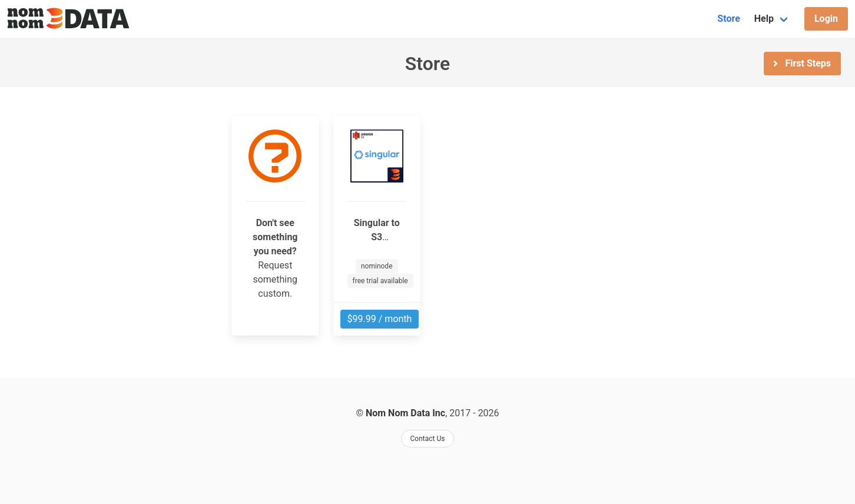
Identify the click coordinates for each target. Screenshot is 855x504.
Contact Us (428, 439)
